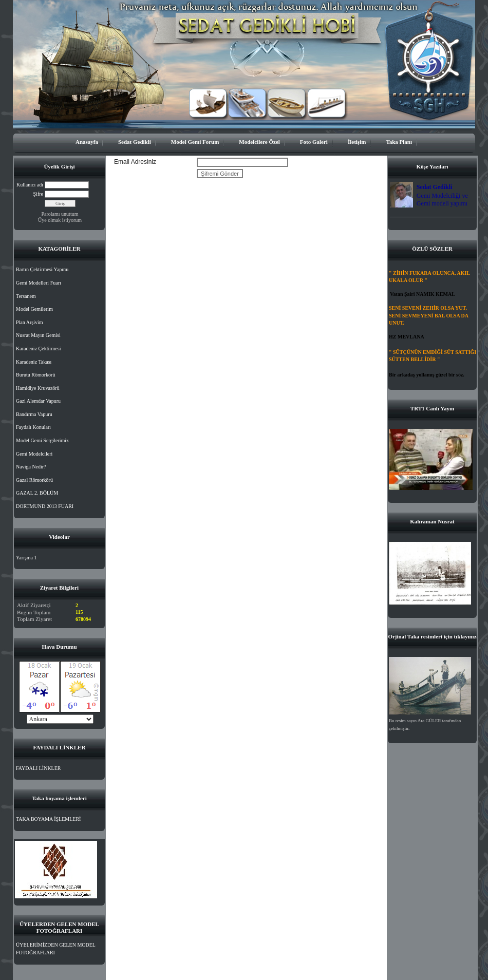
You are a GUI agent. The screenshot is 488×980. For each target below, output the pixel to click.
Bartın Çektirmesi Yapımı (42, 269)
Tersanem (26, 296)
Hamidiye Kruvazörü (38, 388)
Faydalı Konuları (33, 427)
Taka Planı (399, 142)
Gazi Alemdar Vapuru (38, 401)
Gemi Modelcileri (34, 454)
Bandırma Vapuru (34, 414)
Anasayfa (87, 142)
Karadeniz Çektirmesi (38, 348)
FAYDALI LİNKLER (39, 768)
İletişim (357, 142)
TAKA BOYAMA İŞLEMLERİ (48, 819)
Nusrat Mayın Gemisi (38, 335)
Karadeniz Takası (34, 362)
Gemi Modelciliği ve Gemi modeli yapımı (442, 200)
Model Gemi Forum (195, 142)
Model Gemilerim (34, 309)
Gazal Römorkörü (34, 480)
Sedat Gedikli (135, 142)
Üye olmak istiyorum (60, 220)
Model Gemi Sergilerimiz (42, 440)
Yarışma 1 (26, 558)
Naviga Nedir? (31, 467)
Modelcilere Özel (259, 142)
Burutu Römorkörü (35, 375)
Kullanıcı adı (30, 185)
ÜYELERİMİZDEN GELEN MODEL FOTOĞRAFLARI (56, 949)
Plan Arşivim (30, 322)
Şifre (38, 194)
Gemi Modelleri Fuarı (39, 283)
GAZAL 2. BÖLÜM (37, 493)
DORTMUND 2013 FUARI (45, 506)
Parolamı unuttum (60, 214)
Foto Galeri (314, 142)
